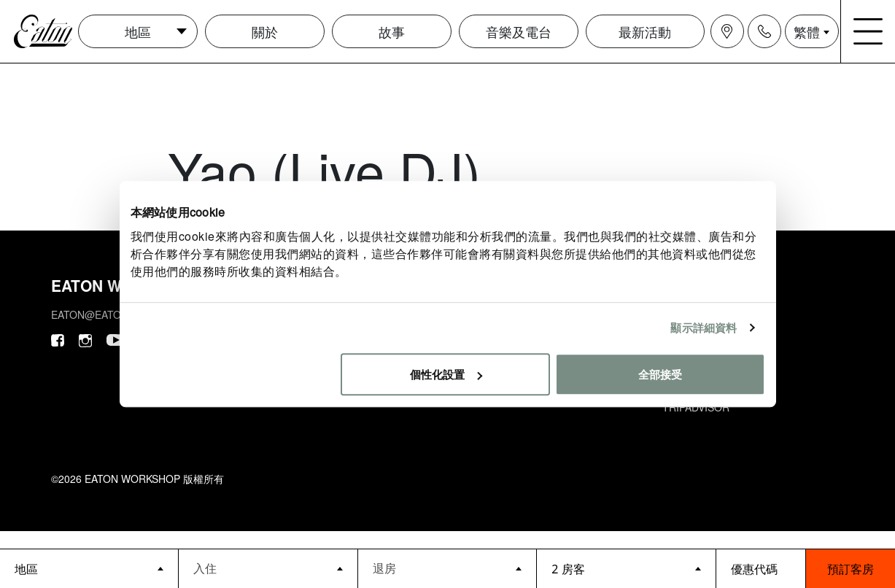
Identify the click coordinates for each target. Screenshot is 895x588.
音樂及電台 (519, 31)
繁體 (807, 31)
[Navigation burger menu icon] (868, 31)
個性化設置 (446, 374)
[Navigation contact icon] (764, 31)
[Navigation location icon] (727, 31)
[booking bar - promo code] (761, 569)
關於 (265, 31)
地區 (138, 31)
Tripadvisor (696, 407)
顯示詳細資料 (704, 327)
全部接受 (660, 374)
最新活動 (645, 31)
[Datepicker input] (268, 568)
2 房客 (568, 569)
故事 (392, 31)
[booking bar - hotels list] (89, 569)
